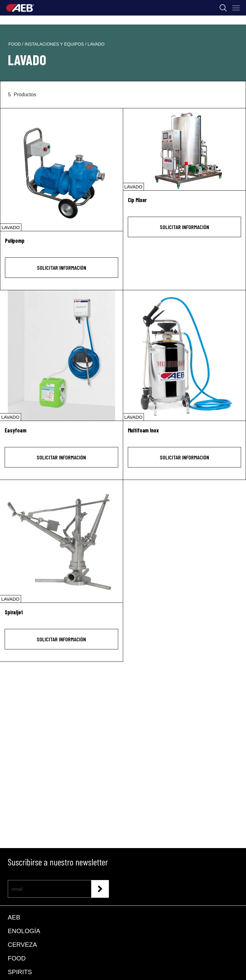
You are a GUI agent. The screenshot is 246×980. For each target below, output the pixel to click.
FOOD (17, 958)
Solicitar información (62, 268)
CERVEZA (22, 945)
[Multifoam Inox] (185, 355)
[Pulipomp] (62, 170)
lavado (96, 44)
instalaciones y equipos (55, 44)
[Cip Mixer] (185, 149)
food (15, 44)
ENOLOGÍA (24, 931)
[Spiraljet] (61, 541)
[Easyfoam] (61, 355)
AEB (14, 917)
